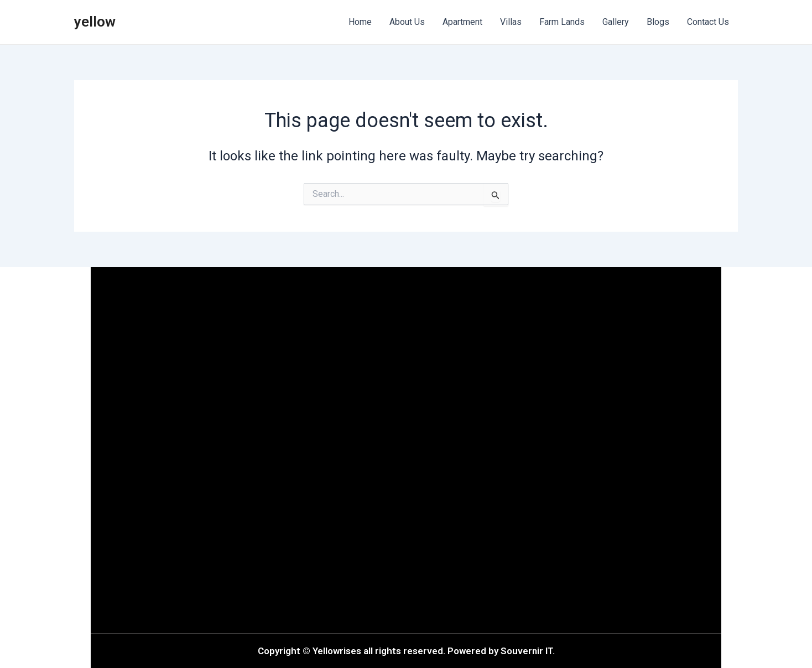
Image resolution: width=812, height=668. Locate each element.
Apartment (462, 22)
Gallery (616, 22)
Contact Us (708, 22)
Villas (511, 22)
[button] (251, 450)
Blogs (658, 22)
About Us (407, 22)
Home (360, 22)
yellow (95, 22)
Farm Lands (562, 22)
